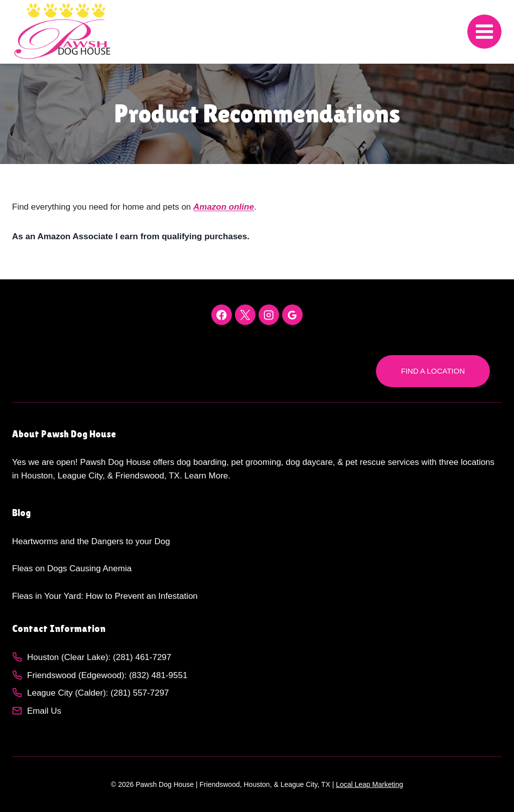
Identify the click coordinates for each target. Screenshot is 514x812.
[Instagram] (269, 315)
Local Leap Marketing (369, 784)
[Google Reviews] (292, 315)
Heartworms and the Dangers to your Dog (91, 541)
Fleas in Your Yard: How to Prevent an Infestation (105, 596)
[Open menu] (484, 32)
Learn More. (207, 476)
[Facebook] (222, 315)
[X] (245, 315)
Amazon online (224, 207)
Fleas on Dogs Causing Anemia (72, 569)
